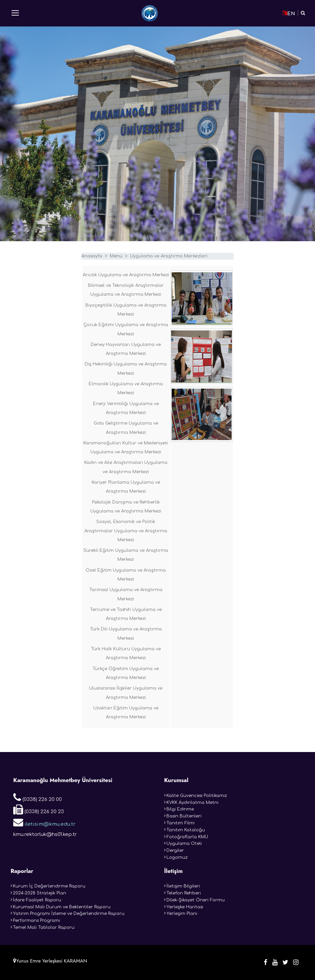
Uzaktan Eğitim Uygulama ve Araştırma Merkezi (126, 713)
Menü (116, 256)
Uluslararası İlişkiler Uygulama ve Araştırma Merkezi (126, 693)
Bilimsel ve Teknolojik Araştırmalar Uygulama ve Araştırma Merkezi (126, 290)
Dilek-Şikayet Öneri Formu (196, 900)
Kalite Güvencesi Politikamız (197, 796)
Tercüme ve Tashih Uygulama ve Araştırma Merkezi (126, 614)
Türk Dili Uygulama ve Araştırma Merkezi (126, 634)
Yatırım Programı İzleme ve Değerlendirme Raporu (69, 914)
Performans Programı (36, 921)
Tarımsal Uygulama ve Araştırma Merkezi (126, 594)
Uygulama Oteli (184, 844)
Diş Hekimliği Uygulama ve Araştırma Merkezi (126, 369)
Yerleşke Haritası (185, 907)
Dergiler (175, 850)
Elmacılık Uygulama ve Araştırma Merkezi (126, 388)
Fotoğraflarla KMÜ (187, 837)
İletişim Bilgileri (183, 886)
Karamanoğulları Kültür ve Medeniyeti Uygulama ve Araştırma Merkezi (126, 448)
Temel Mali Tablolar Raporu (44, 927)
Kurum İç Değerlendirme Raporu (49, 886)
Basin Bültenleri (184, 816)
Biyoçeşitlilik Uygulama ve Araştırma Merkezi (126, 310)
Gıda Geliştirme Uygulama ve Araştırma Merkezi (126, 428)
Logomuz (177, 857)
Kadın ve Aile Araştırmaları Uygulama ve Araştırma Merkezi (126, 467)
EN (289, 13)
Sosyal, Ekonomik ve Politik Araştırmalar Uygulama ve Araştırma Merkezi (126, 531)
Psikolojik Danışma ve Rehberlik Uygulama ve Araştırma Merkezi (126, 507)
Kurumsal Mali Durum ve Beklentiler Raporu (62, 907)
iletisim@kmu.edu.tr (44, 822)
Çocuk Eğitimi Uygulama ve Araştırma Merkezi (126, 329)
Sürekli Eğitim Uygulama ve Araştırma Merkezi (126, 555)
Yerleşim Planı (182, 914)
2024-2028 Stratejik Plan (40, 893)
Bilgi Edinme (180, 809)
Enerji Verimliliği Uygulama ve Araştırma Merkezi (126, 408)
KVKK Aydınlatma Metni (192, 803)
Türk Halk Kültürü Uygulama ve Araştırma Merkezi (126, 653)
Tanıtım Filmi (180, 823)
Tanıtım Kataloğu (186, 830)
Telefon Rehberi (184, 893)
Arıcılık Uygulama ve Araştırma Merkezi (126, 275)
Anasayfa (92, 256)
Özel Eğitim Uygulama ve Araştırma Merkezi (126, 575)
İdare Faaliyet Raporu (37, 900)
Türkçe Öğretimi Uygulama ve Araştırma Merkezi (126, 673)
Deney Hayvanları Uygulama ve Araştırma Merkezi (126, 349)
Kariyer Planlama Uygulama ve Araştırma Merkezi (126, 487)
